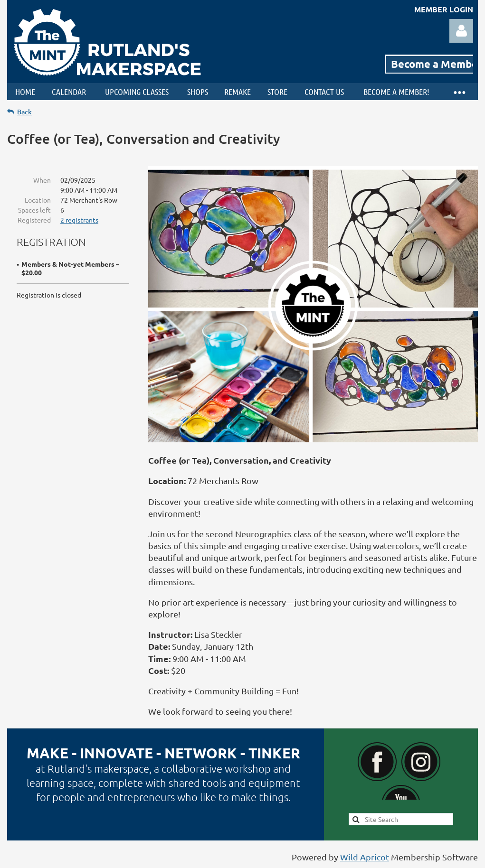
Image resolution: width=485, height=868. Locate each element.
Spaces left (34, 210)
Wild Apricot (365, 857)
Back (24, 112)
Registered (34, 220)
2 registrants (79, 220)
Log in (461, 31)
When (42, 180)
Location (38, 200)
